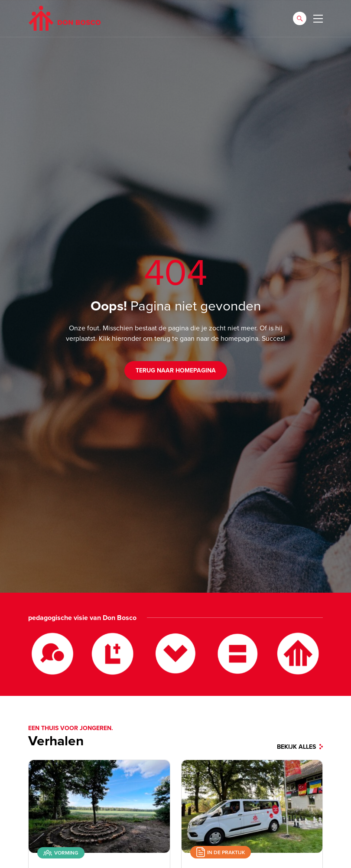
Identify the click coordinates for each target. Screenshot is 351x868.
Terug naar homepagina (176, 370)
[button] (300, 18)
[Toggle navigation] (318, 19)
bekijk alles (300, 747)
